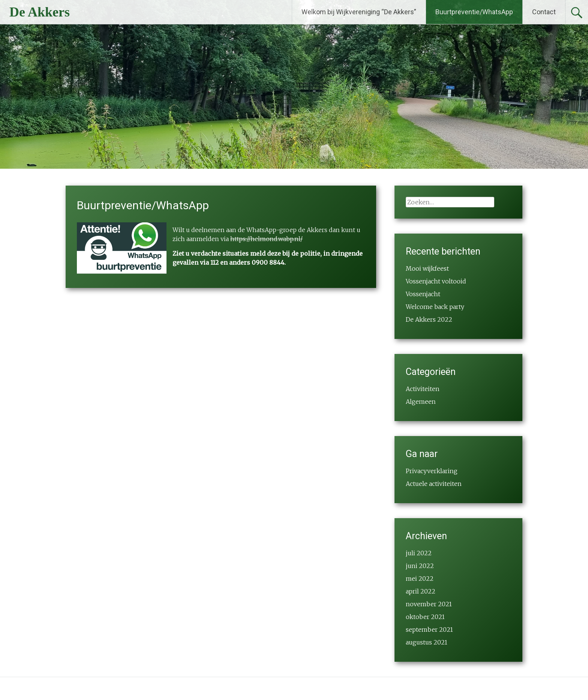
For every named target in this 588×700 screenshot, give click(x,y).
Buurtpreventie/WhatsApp (474, 12)
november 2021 (429, 604)
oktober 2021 (425, 617)
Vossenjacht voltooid (436, 281)
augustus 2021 (427, 642)
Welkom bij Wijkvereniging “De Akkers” (359, 12)
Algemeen (421, 402)
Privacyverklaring (432, 471)
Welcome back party (435, 307)
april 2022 (421, 591)
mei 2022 (420, 579)
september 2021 (429, 630)
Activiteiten (423, 389)
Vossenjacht (423, 294)
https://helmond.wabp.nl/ (266, 239)
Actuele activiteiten (434, 484)
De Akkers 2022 (429, 319)
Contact (544, 12)
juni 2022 (420, 566)
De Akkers (40, 12)
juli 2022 (419, 553)
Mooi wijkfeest (427, 268)
